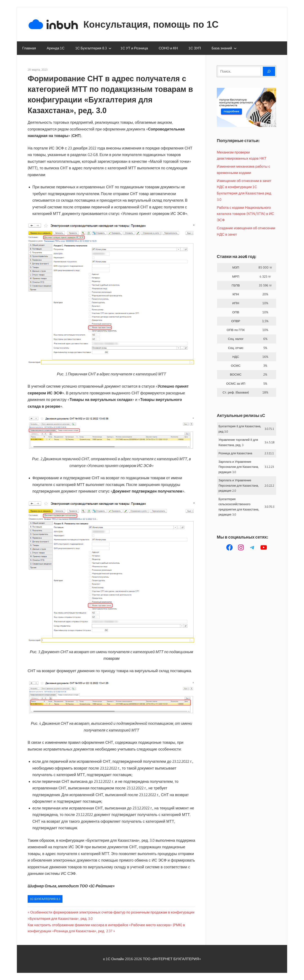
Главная (29, 48)
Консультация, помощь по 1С (151, 24)
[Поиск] (269, 71)
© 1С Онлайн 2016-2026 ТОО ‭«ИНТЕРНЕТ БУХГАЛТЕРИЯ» (152, 959)
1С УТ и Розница (134, 48)
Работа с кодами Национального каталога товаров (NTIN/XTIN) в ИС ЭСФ (246, 214)
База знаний (224, 48)
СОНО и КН (168, 48)
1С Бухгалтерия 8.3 (93, 48)
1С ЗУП (195, 48)
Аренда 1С (56, 48)
